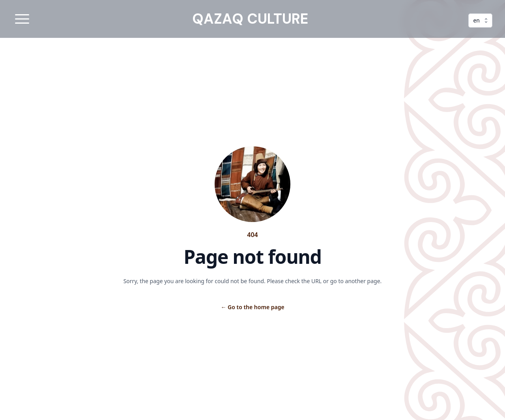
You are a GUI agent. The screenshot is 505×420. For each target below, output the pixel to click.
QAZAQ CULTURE (250, 19)
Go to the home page (252, 307)
